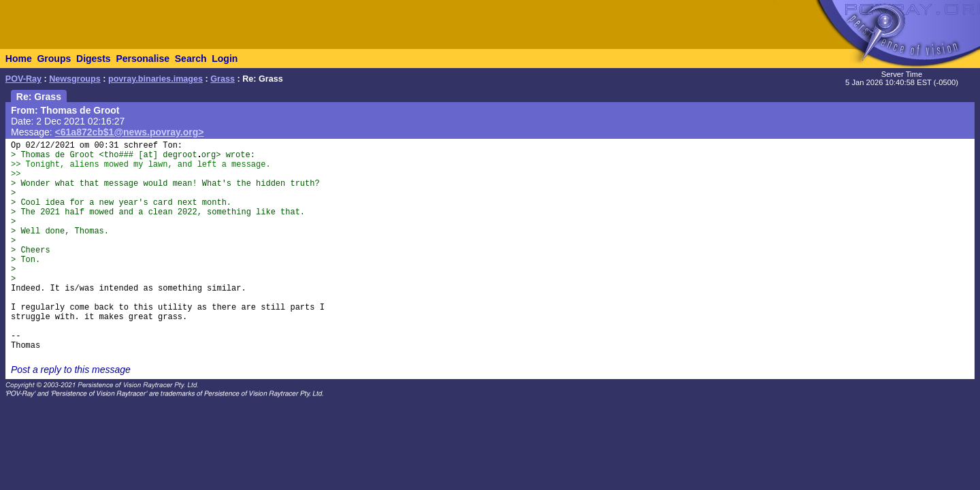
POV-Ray (23, 79)
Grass (223, 79)
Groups (54, 59)
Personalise (143, 59)
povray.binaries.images (156, 79)
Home (19, 59)
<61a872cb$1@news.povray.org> (130, 132)
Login (225, 59)
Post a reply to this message (71, 370)
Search (191, 59)
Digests (94, 59)
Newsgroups (75, 79)
